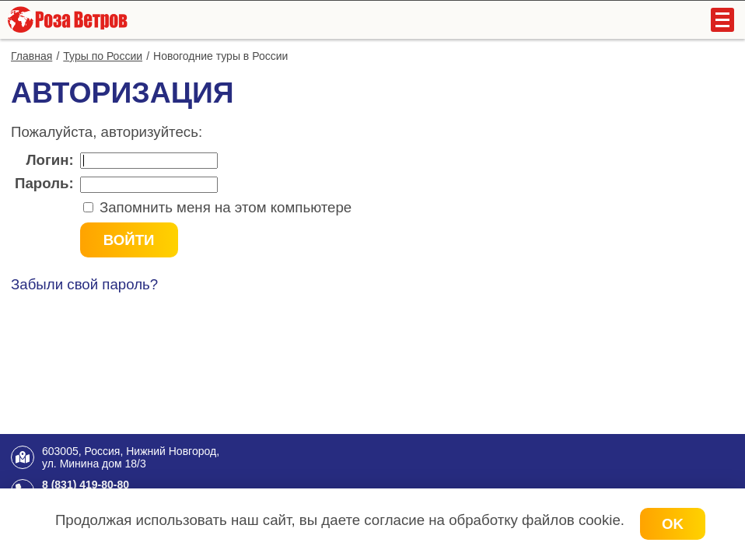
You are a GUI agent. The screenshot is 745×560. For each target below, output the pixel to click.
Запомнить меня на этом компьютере (224, 207)
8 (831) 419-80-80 (86, 485)
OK (673, 524)
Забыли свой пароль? (84, 284)
